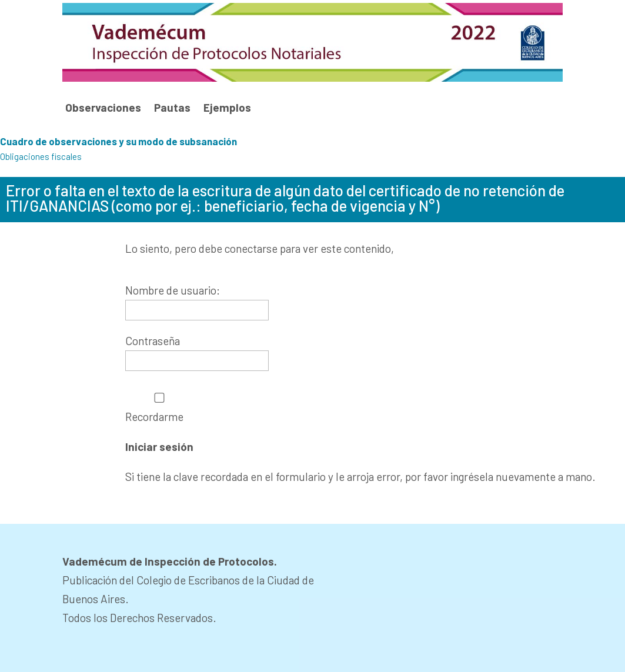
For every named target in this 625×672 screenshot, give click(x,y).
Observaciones (103, 108)
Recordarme (159, 408)
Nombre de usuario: (173, 290)
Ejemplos (227, 108)
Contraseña (153, 341)
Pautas (172, 108)
